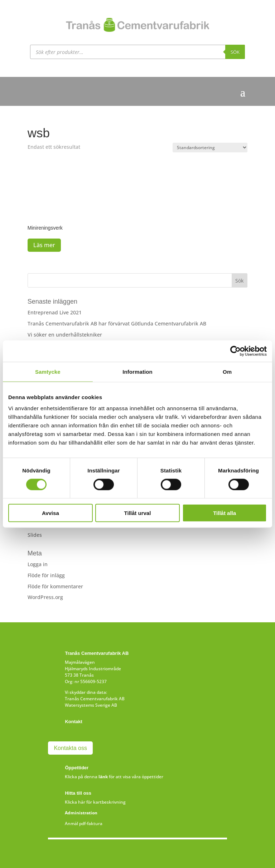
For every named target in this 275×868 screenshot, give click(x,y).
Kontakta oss (70, 748)
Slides (35, 535)
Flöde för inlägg (46, 575)
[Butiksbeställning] (210, 148)
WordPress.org (45, 597)
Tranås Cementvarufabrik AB (95, 699)
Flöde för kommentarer (55, 586)
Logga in (38, 564)
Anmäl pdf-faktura (84, 823)
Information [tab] (137, 371)
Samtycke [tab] (48, 371)
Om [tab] (227, 371)
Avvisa (50, 513)
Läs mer (44, 245)
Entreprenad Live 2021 (55, 312)
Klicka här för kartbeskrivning (95, 802)
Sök (235, 52)
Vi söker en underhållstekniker (65, 335)
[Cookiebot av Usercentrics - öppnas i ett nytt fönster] (235, 351)
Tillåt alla (225, 513)
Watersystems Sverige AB (91, 705)
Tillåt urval (138, 513)
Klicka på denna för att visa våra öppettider (114, 777)
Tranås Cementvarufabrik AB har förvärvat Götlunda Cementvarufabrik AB (117, 323)
